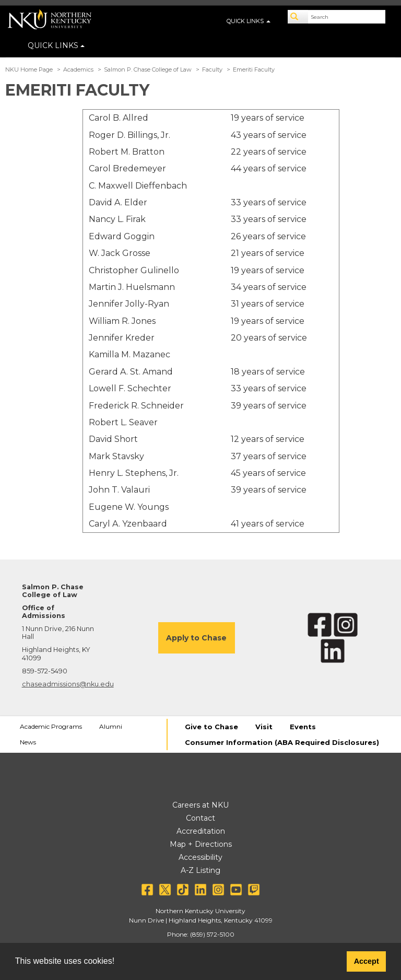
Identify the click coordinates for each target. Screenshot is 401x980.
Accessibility (200, 857)
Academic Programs (51, 726)
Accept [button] (367, 961)
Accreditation (201, 831)
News (28, 742)
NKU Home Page (29, 69)
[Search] (298, 17)
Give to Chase (211, 727)
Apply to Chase (196, 638)
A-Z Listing (200, 870)
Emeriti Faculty (254, 69)
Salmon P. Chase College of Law (148, 69)
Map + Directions (201, 844)
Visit (264, 727)
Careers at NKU (200, 805)
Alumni (111, 726)
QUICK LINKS (56, 45)
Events (303, 727)
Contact (200, 818)
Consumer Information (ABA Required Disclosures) (282, 742)
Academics (78, 69)
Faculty (212, 69)
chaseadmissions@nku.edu (68, 684)
